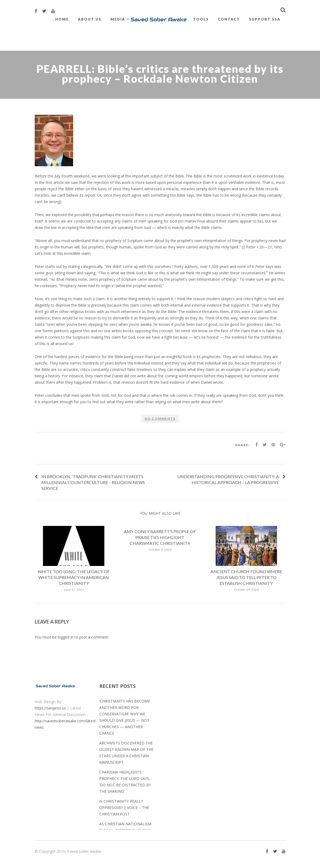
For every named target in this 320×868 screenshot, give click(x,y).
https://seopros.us (50, 708)
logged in (66, 637)
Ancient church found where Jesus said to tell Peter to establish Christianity (246, 577)
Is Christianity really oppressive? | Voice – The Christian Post (124, 808)
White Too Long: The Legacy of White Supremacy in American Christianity (74, 577)
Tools (201, 19)
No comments (160, 419)
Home (62, 19)
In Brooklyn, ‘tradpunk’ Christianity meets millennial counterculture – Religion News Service (93, 482)
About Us (90, 19)
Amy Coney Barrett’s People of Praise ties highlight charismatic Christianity (160, 537)
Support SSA (265, 19)
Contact (229, 19)
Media (118, 19)
